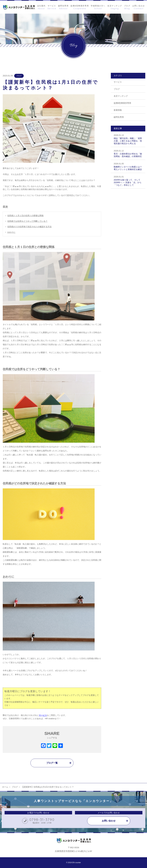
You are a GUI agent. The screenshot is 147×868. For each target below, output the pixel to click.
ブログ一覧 (52, 763)
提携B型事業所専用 (122, 103)
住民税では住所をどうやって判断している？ (27, 221)
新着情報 (118, 110)
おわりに (11, 232)
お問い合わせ (109, 821)
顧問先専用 (119, 117)
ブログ (19, 76)
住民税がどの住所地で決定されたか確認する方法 (29, 227)
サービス (118, 82)
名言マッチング (121, 96)
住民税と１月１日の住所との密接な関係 (25, 216)
